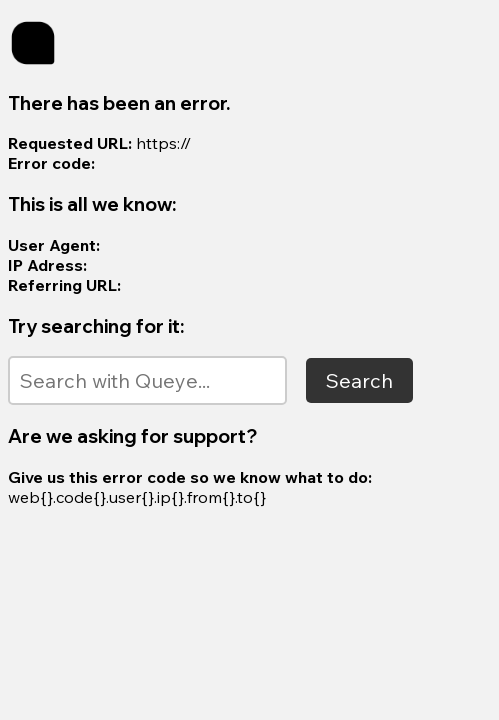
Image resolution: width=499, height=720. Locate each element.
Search (359, 380)
